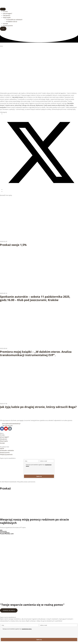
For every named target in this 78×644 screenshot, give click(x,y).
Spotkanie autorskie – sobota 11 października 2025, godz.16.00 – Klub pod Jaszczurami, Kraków (35, 298)
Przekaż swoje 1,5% (13, 245)
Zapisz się (39, 476)
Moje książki (7, 17)
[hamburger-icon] (3, 9)
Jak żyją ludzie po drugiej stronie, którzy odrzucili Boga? (38, 407)
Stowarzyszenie (8, 26)
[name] (31, 461)
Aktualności (7, 15)
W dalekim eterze (12, 22)
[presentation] (36, 471)
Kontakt (6, 24)
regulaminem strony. (27, 629)
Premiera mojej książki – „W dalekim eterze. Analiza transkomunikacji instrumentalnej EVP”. (36, 353)
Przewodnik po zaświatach (14, 20)
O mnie (5, 11)
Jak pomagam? (8, 13)
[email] (47, 461)
